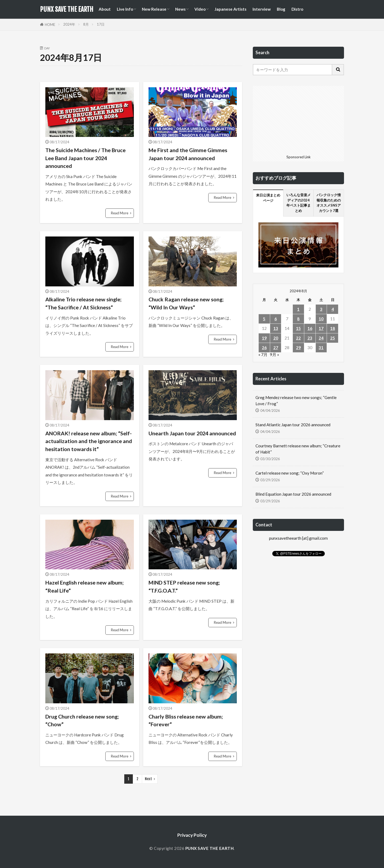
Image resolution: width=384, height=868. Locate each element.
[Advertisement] (298, 119)
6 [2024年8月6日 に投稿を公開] (276, 319)
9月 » (275, 354)
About (105, 9)
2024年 (69, 24)
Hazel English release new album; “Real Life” (85, 586)
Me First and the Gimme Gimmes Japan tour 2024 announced (188, 154)
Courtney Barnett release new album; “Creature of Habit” (298, 449)
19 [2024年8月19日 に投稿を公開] (264, 338)
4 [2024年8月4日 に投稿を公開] (333, 309)
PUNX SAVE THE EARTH (67, 9)
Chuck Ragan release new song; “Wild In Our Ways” (186, 303)
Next (148, 779)
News (180, 9)
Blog (281, 9)
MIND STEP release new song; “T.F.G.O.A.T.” (184, 586)
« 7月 (263, 354)
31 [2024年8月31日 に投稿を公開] (321, 348)
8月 (86, 24)
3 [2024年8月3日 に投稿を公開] (321, 309)
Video (200, 9)
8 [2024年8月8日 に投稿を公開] (298, 319)
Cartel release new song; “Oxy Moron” (290, 473)
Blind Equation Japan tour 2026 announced (293, 494)
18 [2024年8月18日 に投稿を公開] (333, 328)
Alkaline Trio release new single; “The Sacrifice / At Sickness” (83, 303)
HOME (50, 25)
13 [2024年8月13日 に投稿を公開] (276, 328)
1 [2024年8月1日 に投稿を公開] (298, 309)
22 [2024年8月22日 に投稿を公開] (298, 338)
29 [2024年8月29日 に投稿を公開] (298, 348)
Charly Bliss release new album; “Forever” (186, 720)
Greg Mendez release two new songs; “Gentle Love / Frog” (296, 401)
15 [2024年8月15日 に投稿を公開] (298, 328)
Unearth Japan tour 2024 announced (192, 433)
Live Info (125, 9)
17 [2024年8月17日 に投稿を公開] (321, 328)
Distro (297, 9)
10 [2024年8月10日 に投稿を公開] (321, 319)
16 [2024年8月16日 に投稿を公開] (310, 328)
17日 (101, 24)
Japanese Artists (230, 9)
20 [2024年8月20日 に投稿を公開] (276, 338)
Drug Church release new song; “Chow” (82, 720)
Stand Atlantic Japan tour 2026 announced (293, 425)
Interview (262, 9)
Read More (120, 213)
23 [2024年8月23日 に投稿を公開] (310, 338)
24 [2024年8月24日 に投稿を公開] (321, 338)
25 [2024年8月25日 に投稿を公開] (333, 338)
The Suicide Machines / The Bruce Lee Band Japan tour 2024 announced (85, 158)
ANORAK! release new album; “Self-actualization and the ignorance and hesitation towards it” (89, 441)
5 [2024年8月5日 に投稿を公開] (264, 319)
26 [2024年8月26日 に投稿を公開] (264, 348)
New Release (154, 9)
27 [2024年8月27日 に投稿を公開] (276, 348)
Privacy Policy (192, 835)
